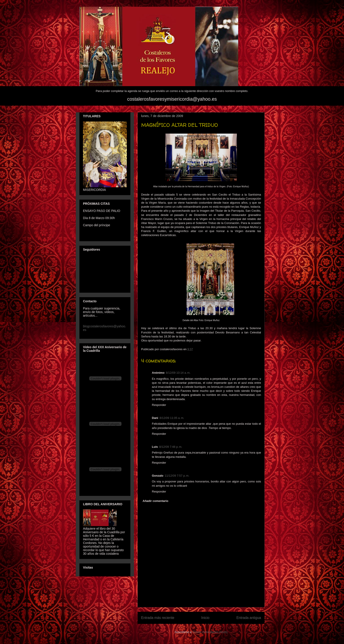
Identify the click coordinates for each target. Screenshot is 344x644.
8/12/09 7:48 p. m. (171, 447)
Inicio (205, 618)
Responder (159, 405)
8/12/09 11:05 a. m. (172, 418)
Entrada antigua (249, 618)
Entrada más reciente (158, 618)
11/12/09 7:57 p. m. (177, 476)
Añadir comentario (156, 501)
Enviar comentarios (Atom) (210, 632)
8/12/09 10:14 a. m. (178, 373)
